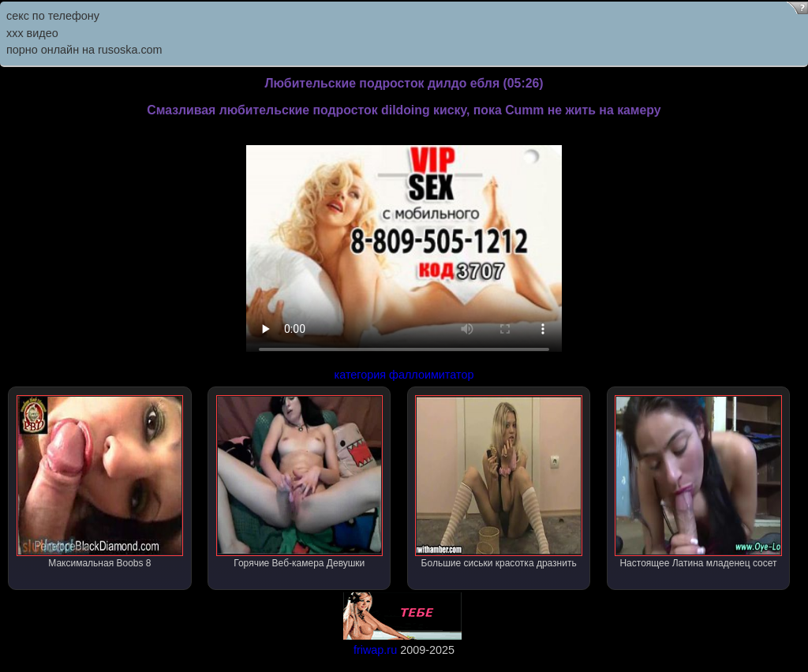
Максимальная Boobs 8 (100, 482)
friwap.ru (375, 650)
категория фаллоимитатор (404, 375)
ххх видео (32, 33)
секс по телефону (53, 16)
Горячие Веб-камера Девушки (299, 482)
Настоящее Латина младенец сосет (698, 482)
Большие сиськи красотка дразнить (498, 482)
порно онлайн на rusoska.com (84, 50)
